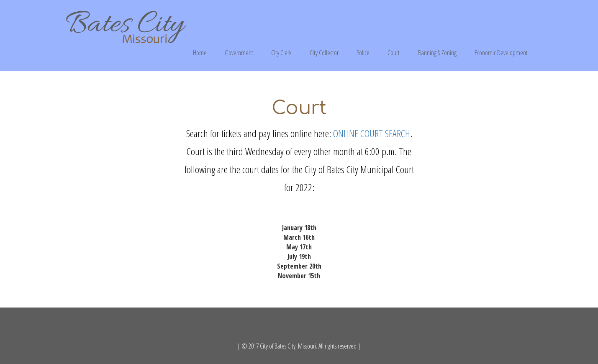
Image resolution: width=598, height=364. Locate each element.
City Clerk (281, 53)
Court (394, 53)
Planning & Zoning (437, 53)
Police (363, 53)
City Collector (324, 53)
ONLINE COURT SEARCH (372, 133)
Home (200, 53)
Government (239, 53)
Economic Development (501, 53)
